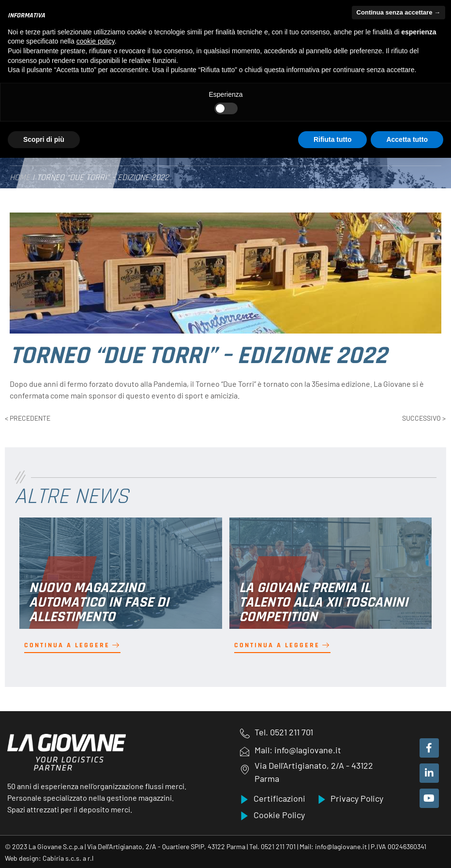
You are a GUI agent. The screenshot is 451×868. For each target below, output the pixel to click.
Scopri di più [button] (44, 139)
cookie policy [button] (96, 41)
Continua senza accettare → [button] (398, 12)
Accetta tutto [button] (407, 139)
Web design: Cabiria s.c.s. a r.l (49, 858)
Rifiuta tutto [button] (333, 139)
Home (20, 177)
